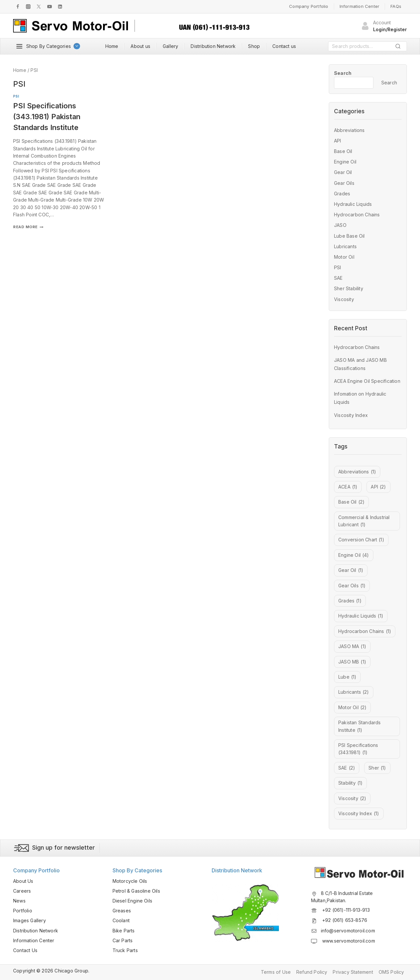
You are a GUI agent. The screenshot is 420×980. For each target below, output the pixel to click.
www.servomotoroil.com (348, 941)
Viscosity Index (351, 415)
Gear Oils (344, 183)
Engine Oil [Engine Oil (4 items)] (354, 555)
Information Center (360, 6)
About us (140, 46)
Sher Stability (349, 288)
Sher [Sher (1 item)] (377, 768)
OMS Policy (391, 972)
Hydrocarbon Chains (357, 215)
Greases (122, 911)
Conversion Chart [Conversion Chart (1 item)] (361, 540)
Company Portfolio (309, 6)
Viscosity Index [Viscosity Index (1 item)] (359, 814)
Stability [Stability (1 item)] (350, 783)
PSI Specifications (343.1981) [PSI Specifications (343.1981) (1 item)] (358, 749)
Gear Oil (343, 172)
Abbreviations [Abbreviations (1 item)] (357, 472)
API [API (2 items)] (378, 487)
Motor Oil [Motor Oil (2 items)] (352, 708)
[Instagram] (28, 7)
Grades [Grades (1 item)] (350, 601)
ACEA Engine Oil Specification (367, 381)
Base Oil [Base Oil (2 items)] (351, 502)
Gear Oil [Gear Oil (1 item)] (351, 570)
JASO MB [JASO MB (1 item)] (352, 662)
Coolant (121, 920)
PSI (16, 96)
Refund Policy (312, 972)
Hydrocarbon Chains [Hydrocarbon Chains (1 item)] (365, 631)
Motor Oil (344, 257)
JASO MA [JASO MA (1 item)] (352, 646)
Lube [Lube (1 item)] (347, 677)
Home (112, 46)
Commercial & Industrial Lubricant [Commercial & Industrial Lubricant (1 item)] (364, 522)
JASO (340, 225)
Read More (28, 227)
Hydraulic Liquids (353, 204)
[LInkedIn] (60, 7)
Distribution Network (213, 46)
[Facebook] (18, 7)
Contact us (284, 46)
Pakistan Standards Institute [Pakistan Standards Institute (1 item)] (360, 727)
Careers (22, 891)
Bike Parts (124, 931)
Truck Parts (125, 950)
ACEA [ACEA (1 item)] (348, 487)
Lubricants (345, 246)
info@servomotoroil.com (348, 931)
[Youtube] (50, 7)
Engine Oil (345, 162)
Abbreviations (349, 130)
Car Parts (123, 940)
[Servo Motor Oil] (71, 26)
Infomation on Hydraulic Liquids (360, 398)
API (338, 141)
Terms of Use (276, 972)
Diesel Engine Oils (133, 901)
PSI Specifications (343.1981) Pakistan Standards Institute (47, 117)
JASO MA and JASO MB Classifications (360, 364)
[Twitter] (39, 7)
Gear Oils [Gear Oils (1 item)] (352, 586)
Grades (342, 194)
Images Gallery (30, 920)
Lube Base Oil (349, 236)
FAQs (396, 6)
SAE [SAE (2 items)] (347, 768)
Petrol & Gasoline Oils (136, 891)
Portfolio (23, 911)
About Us (23, 881)
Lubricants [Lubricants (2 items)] (354, 692)
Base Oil (343, 151)
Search (400, 47)
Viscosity (344, 299)
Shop (254, 46)
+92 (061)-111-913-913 (345, 910)
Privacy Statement (353, 972)
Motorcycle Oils (130, 881)
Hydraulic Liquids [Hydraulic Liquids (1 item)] (361, 616)
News (19, 901)
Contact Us (25, 950)
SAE (338, 278)
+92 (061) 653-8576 (344, 920)
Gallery (170, 46)
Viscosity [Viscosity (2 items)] (352, 798)
